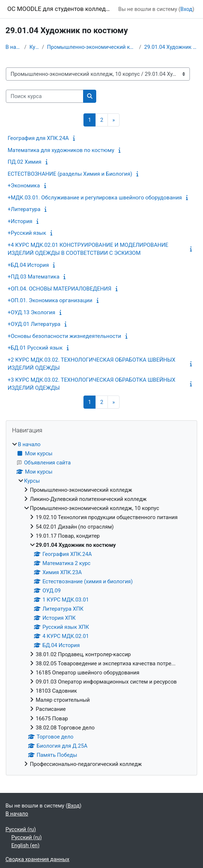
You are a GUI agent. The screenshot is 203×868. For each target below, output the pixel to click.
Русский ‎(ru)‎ (21, 829)
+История (20, 221)
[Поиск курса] (45, 96)
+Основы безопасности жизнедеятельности (65, 336)
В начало (13, 47)
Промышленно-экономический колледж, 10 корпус (91, 47)
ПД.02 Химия (25, 162)
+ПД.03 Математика (34, 277)
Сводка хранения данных (37, 859)
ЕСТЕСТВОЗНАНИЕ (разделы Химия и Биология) (70, 174)
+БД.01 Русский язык (35, 348)
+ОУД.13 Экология (31, 312)
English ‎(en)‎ (25, 845)
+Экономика (24, 186)
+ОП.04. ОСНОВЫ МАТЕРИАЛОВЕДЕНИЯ (59, 289)
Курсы (34, 47)
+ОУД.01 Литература (34, 324)
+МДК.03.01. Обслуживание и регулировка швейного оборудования (95, 198)
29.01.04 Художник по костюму (171, 47)
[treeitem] (101, 604)
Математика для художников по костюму (61, 150)
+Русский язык (27, 233)
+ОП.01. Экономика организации (50, 300)
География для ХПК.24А (38, 138)
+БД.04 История (28, 265)
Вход (186, 9)
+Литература (24, 209)
